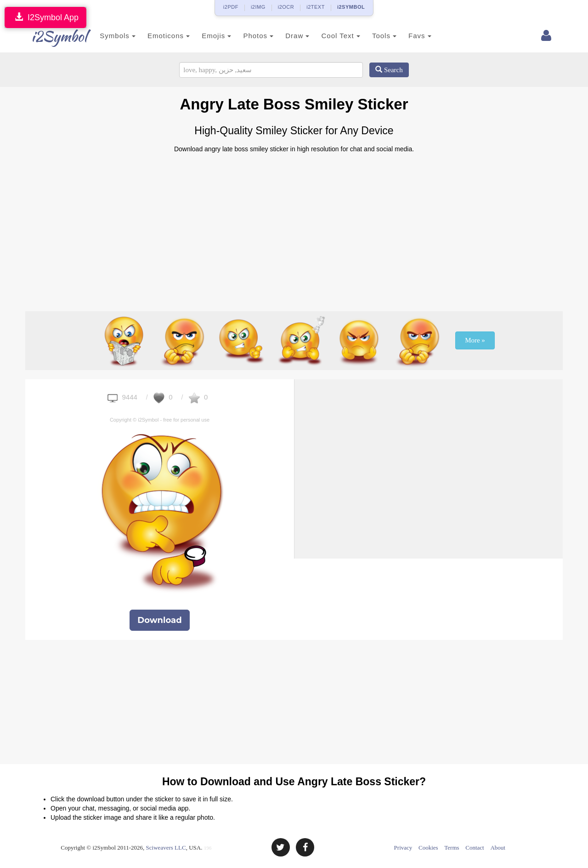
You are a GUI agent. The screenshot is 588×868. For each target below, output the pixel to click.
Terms (452, 848)
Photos (247, 36)
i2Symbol (51, 36)
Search (389, 70)
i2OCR (286, 7)
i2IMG (258, 7)
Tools (373, 36)
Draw (286, 36)
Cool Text (329, 36)
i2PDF (231, 7)
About (498, 848)
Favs (409, 36)
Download (159, 620)
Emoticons (158, 36)
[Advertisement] (294, 228)
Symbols (107, 36)
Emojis (205, 36)
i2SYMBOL (351, 7)
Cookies (428, 848)
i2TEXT (316, 7)
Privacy (403, 848)
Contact (475, 848)
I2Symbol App (45, 17)
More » (475, 340)
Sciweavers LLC (166, 848)
